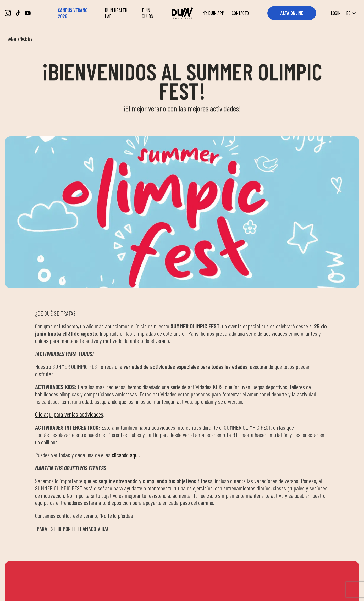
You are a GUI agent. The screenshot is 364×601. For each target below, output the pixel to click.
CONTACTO (240, 13)
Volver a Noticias (20, 39)
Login (336, 13)
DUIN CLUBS (147, 13)
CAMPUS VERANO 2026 (73, 13)
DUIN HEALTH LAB (116, 13)
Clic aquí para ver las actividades (69, 414)
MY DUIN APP (213, 13)
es (352, 13)
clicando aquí (125, 455)
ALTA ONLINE (292, 13)
